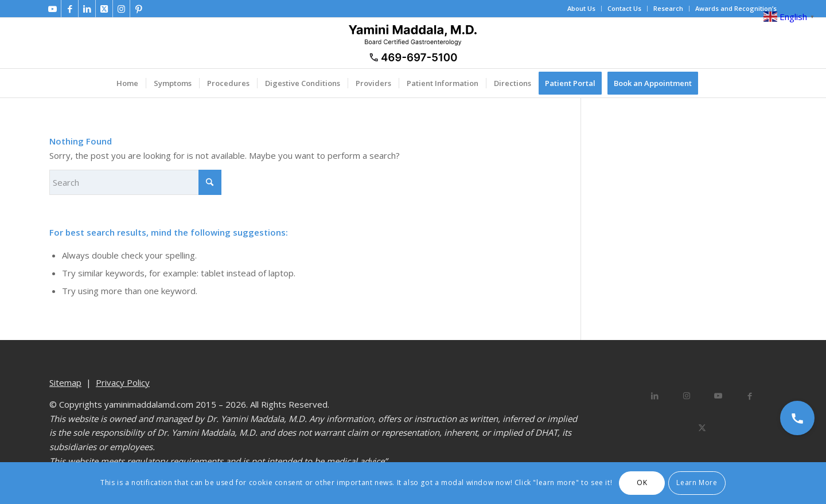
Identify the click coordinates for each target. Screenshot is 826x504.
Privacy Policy (123, 382)
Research (668, 8)
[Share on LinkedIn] (655, 396)
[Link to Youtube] (52, 9)
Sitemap (65, 382)
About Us (581, 8)
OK (642, 482)
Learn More (697, 482)
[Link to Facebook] (70, 9)
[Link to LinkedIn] (87, 9)
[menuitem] (582, 9)
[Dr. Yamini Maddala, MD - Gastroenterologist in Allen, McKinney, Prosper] (413, 43)
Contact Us (624, 8)
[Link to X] (104, 9)
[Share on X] (702, 427)
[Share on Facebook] (749, 396)
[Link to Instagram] (121, 9)
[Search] (135, 182)
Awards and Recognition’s (736, 8)
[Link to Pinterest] (139, 9)
